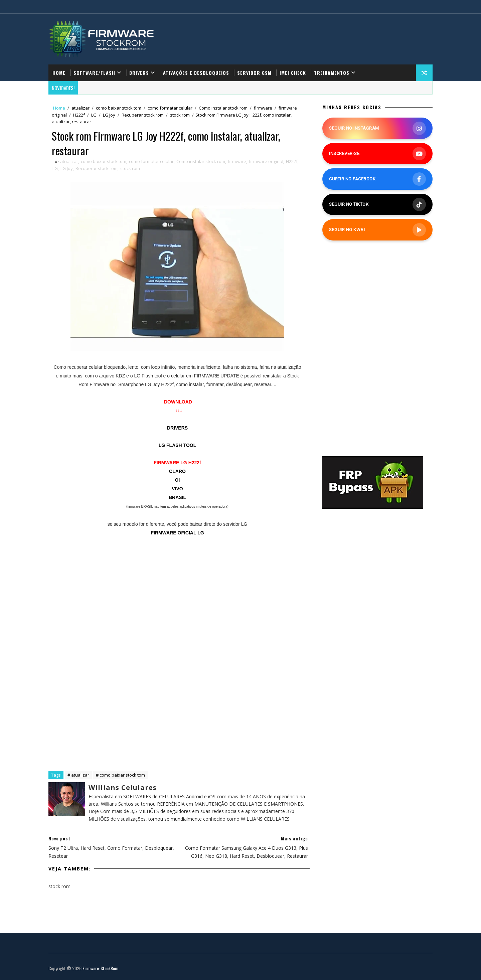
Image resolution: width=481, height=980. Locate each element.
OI (178, 480)
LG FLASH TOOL (178, 445)
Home (59, 73)
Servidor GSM (254, 73)
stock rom (180, 115)
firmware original (266, 161)
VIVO (177, 489)
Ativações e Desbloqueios (196, 73)
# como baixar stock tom (120, 775)
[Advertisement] (177, 601)
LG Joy (109, 115)
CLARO (177, 471)
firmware (263, 108)
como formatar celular (170, 108)
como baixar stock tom (119, 108)
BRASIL (177, 497)
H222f (79, 115)
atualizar (81, 108)
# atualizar (78, 775)
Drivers (139, 73)
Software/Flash (94, 73)
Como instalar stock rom (223, 108)
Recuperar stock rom (143, 115)
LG (94, 115)
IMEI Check (293, 73)
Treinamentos (332, 73)
